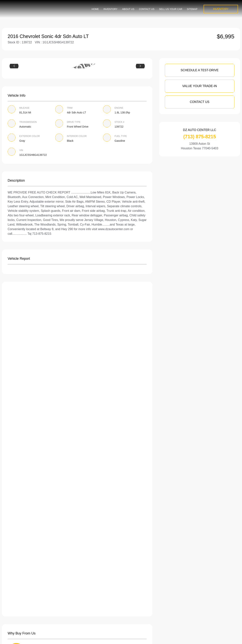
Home (95, 9)
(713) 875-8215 (200, 137)
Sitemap (192, 9)
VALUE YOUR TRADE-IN (200, 86)
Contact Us (147, 9)
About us (128, 9)
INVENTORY (221, 9)
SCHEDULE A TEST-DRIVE (200, 70)
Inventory (110, 9)
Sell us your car (171, 9)
